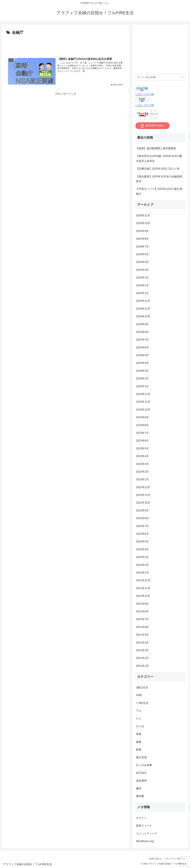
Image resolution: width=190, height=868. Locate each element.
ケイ (139, 719)
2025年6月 (142, 254)
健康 (139, 742)
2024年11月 (143, 309)
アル (139, 711)
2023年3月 (142, 464)
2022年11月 (143, 495)
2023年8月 (142, 425)
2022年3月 (142, 557)
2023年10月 (143, 410)
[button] (182, 77)
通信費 (140, 796)
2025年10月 (143, 223)
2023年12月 (143, 394)
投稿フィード (144, 826)
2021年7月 (142, 619)
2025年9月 (142, 231)
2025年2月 (142, 285)
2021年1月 (142, 666)
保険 (139, 734)
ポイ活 (140, 726)
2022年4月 (142, 549)
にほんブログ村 (145, 94)
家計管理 (141, 757)
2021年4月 (142, 643)
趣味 (139, 788)
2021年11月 (143, 588)
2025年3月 (142, 278)
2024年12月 (143, 301)
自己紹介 (141, 773)
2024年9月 (142, 324)
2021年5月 (142, 635)
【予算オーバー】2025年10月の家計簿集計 (159, 191)
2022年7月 (142, 526)
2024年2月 (142, 378)
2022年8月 (142, 518)
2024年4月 (142, 363)
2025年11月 (143, 215)
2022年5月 (142, 542)
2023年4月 (142, 456)
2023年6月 (142, 441)
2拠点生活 (142, 687)
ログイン (141, 818)
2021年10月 (143, 596)
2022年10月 (143, 503)
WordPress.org (145, 841)
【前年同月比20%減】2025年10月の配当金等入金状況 (159, 158)
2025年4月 (142, 270)
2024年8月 (142, 332)
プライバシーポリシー (175, 859)
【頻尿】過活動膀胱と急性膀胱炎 (156, 148)
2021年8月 (142, 611)
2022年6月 (142, 534)
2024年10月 (143, 316)
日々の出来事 (144, 765)
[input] (160, 77)
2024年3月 (142, 371)
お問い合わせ (155, 859)
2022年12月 (143, 487)
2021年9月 (142, 604)
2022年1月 (142, 573)
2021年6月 (142, 627)
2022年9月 (142, 511)
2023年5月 (142, 448)
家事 (139, 750)
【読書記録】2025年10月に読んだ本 (158, 169)
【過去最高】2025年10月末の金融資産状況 (159, 179)
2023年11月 (143, 402)
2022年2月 (142, 565)
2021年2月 (142, 658)
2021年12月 (143, 580)
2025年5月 (142, 262)
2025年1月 (142, 293)
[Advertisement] (66, 44)
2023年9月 (142, 417)
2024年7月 (142, 340)
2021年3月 (142, 650)
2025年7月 (142, 247)
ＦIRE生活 (142, 703)
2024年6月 (142, 348)
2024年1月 (142, 386)
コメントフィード (147, 833)
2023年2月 (142, 472)
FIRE (139, 695)
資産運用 (141, 781)
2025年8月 (142, 239)
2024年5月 (142, 355)
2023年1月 (142, 479)
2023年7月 (142, 433)
